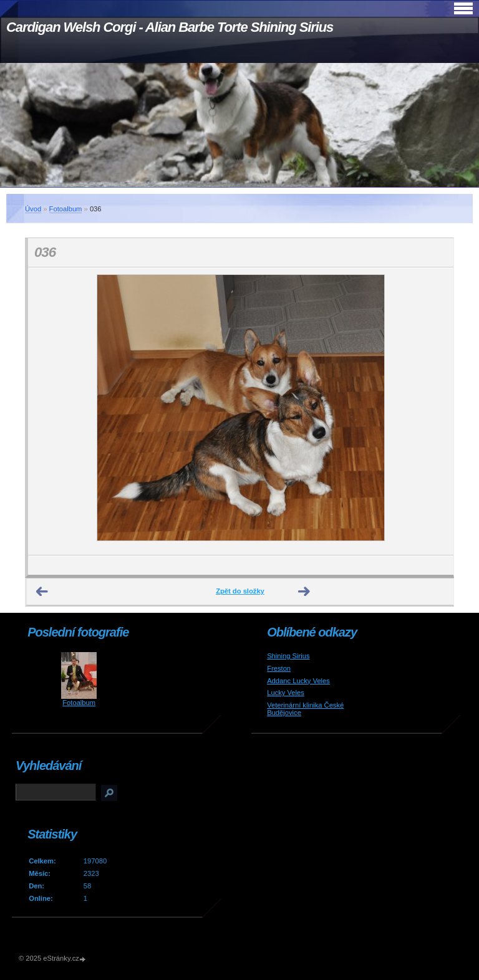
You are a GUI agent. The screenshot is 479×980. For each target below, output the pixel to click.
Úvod (33, 209)
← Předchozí (42, 592)
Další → (304, 592)
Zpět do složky (240, 591)
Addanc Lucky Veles (298, 681)
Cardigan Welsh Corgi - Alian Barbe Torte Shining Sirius (170, 27)
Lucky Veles (286, 693)
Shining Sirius (288, 656)
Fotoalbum (66, 209)
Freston (279, 668)
